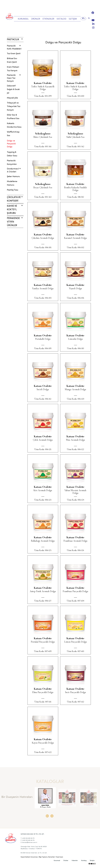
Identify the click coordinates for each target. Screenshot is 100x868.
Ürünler (66, 861)
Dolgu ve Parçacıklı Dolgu (11, 144)
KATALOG (62, 19)
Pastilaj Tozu (13, 190)
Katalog (84, 861)
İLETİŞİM (73, 19)
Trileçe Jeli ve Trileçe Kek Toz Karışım (14, 106)
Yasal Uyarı (59, 857)
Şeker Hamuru (13, 177)
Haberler (75, 861)
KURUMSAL (23, 19)
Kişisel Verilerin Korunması (29, 857)
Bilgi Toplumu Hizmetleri (47, 857)
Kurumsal (57, 861)
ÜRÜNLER (36, 19)
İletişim (92, 861)
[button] (48, 817)
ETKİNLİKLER (48, 19)
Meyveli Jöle (12, 98)
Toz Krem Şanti (14, 54)
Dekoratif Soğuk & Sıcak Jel (13, 89)
